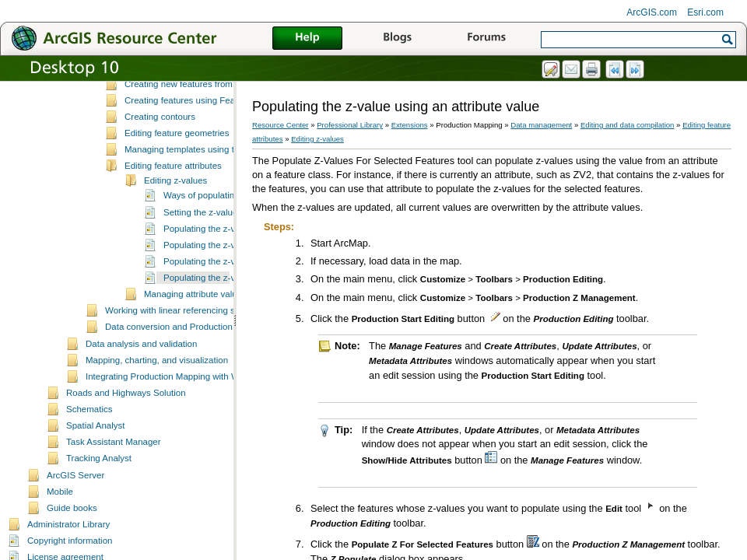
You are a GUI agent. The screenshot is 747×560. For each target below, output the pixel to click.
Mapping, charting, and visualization (157, 419)
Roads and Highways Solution (126, 452)
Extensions (410, 125)
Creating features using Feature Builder (203, 159)
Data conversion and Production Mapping (187, 386)
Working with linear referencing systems (184, 369)
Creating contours (160, 176)
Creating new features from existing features (212, 143)
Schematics (89, 468)
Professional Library (350, 125)
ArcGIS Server (75, 534)
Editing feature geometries (177, 192)
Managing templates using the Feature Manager (220, 208)
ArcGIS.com (652, 12)
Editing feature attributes (173, 225)
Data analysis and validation (141, 403)
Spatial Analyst (96, 485)
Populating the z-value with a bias (230, 304)
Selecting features (160, 110)
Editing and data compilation (628, 125)
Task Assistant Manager (114, 501)
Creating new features (168, 126)
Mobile (60, 551)
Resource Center (281, 125)
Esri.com (705, 12)
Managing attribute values (195, 353)
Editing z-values (175, 240)
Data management (541, 125)
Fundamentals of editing (172, 93)
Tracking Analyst (99, 517)
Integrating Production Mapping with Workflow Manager (196, 436)
